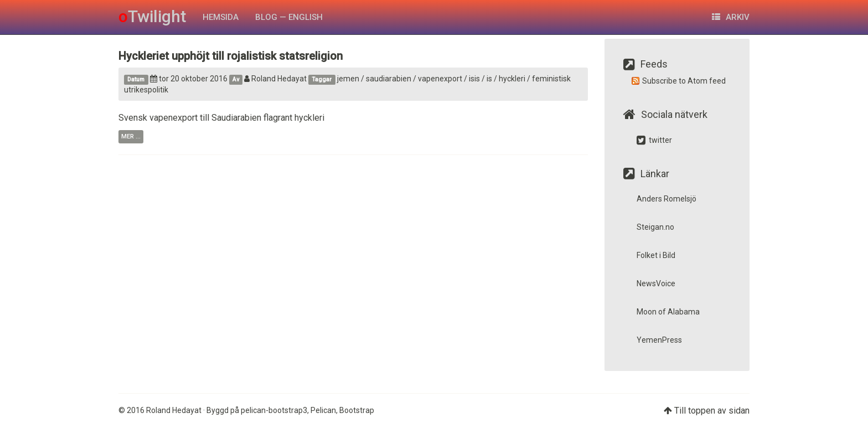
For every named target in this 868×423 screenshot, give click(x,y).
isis (474, 79)
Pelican (323, 410)
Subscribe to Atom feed (684, 81)
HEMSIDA (221, 17)
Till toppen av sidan (712, 411)
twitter (654, 140)
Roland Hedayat (275, 79)
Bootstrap (357, 410)
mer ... (131, 136)
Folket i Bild (656, 255)
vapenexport (440, 79)
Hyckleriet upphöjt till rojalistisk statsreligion (231, 56)
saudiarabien (389, 79)
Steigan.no (655, 227)
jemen (348, 79)
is (489, 79)
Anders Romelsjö (666, 199)
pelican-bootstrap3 (274, 410)
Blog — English (289, 17)
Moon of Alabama (668, 312)
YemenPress (659, 340)
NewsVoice (656, 283)
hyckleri (512, 79)
